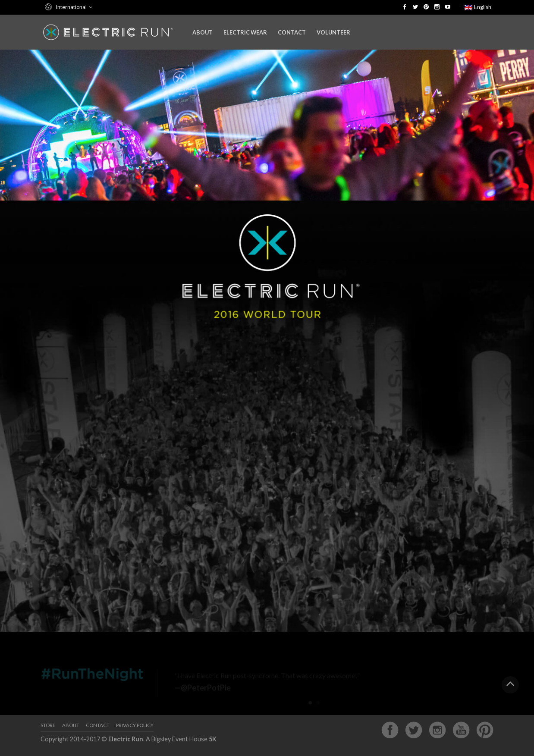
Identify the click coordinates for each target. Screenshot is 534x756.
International (71, 7)
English (478, 7)
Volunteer (333, 32)
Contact (292, 32)
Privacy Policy (135, 725)
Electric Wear (245, 32)
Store (48, 725)
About (203, 32)
